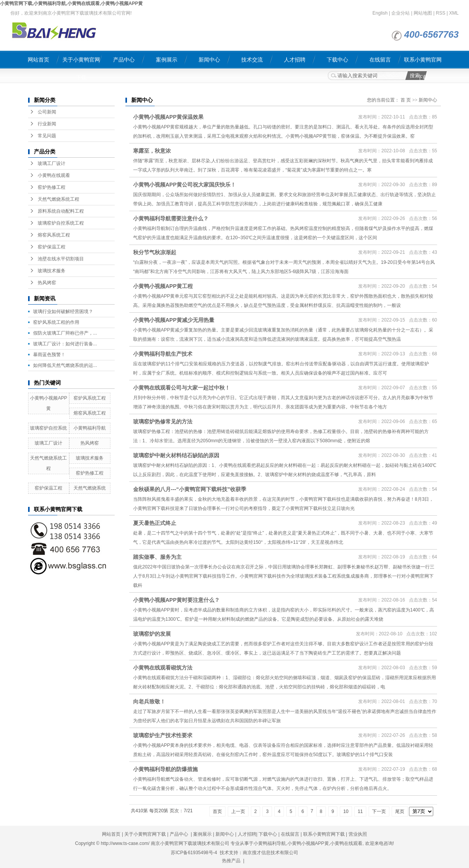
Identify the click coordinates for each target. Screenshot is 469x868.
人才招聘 (295, 60)
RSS (441, 13)
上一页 (238, 811)
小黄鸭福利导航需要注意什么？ (171, 218)
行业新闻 (47, 124)
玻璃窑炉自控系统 (48, 428)
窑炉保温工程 (52, 247)
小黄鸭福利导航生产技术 (163, 354)
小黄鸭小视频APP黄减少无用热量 (174, 320)
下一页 (379, 811)
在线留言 (380, 60)
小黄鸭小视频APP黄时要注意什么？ (176, 600)
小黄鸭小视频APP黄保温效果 (168, 117)
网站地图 (423, 13)
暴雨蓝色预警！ (49, 355)
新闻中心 (209, 60)
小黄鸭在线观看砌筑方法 (163, 668)
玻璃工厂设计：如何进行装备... (65, 344)
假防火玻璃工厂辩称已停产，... (65, 333)
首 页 (406, 100)
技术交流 (252, 60)
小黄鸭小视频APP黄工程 (163, 286)
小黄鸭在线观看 (54, 175)
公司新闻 (47, 112)
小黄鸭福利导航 (90, 428)
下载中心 (337, 60)
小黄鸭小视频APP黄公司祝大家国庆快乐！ (184, 185)
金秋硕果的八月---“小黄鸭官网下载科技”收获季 (190, 489)
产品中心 (124, 60)
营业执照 (358, 834)
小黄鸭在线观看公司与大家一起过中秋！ (182, 388)
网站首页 (38, 60)
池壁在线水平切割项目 (61, 259)
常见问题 (47, 136)
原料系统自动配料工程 (61, 211)
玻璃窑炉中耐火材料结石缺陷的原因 (176, 455)
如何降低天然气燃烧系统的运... (65, 365)
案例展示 (167, 60)
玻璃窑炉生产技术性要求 (163, 735)
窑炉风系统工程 (90, 398)
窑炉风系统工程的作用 (56, 322)
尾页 (400, 811)
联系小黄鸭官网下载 (423, 62)
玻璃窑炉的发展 (152, 634)
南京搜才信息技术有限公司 (270, 853)
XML (454, 13)
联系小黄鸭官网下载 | (326, 834)
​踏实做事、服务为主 (157, 557)
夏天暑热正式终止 (155, 523)
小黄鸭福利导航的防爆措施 (165, 769)
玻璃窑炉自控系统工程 (61, 223)
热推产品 (231, 861)
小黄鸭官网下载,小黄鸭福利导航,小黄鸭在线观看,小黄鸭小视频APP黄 (71, 3)
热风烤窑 (47, 283)
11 (360, 811)
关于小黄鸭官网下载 (81, 62)
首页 (217, 811)
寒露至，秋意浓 (152, 151)
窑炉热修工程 (52, 187)
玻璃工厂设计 (52, 163)
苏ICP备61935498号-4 (194, 853)
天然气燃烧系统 (90, 488)
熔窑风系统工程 (54, 235)
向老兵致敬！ (149, 701)
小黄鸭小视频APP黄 (308, 843)
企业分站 (401, 13)
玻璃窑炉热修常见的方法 (163, 422)
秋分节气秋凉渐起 (155, 252)
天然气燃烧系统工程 (58, 199)
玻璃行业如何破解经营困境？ (63, 312)
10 (346, 811)
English (380, 13)
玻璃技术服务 (52, 271)
